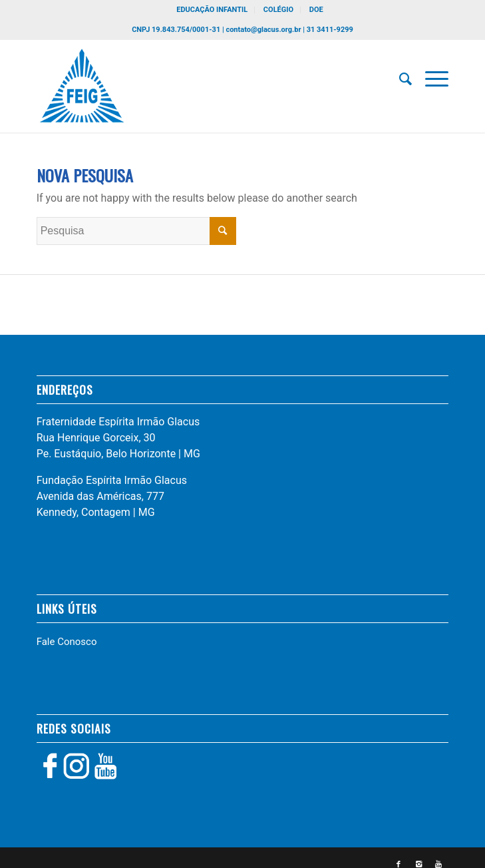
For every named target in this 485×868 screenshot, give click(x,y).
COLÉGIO (278, 10)
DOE (316, 10)
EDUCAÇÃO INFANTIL (212, 10)
